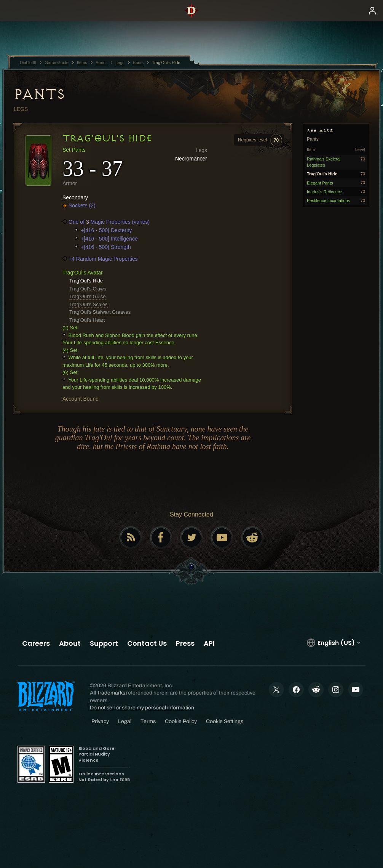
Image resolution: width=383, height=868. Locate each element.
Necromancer (191, 159)
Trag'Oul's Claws (88, 289)
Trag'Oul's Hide (86, 281)
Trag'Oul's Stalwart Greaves (100, 312)
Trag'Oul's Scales (89, 304)
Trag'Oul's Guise (88, 296)
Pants (39, 94)
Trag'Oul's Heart (87, 320)
